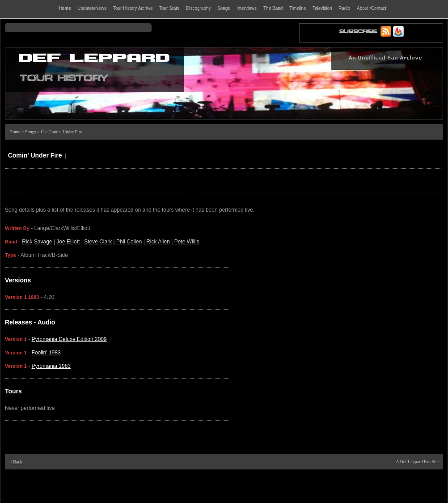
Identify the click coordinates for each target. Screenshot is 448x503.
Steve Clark (98, 242)
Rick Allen (158, 242)
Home (15, 132)
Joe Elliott (68, 242)
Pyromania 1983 (51, 366)
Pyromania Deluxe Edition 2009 (69, 339)
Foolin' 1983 (46, 353)
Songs (30, 132)
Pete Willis (187, 242)
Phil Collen (129, 242)
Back (18, 462)
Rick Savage (37, 242)
